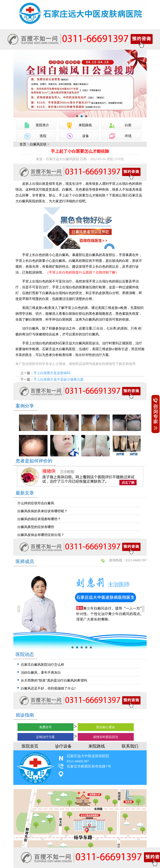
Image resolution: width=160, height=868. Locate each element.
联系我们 (130, 746)
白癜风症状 (38, 144)
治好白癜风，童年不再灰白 (41, 673)
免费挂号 (45, 727)
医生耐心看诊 (106, 727)
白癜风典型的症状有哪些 (36, 527)
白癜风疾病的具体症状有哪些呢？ (42, 511)
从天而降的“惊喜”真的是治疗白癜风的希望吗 (54, 680)
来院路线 (85, 125)
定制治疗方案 (45, 737)
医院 (43, 136)
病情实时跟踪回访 (106, 737)
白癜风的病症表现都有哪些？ (39, 519)
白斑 (128, 125)
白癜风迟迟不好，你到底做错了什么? (48, 688)
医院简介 (42, 125)
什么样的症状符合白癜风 (36, 503)
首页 (23, 144)
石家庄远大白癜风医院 (75, 343)
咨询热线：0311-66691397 (128, 560)
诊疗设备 (63, 746)
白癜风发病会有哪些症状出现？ (41, 535)
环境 (128, 136)
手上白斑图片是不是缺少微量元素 (59, 379)
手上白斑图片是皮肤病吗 (52, 373)
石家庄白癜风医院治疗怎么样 (42, 665)
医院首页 (30, 746)
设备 (86, 136)
